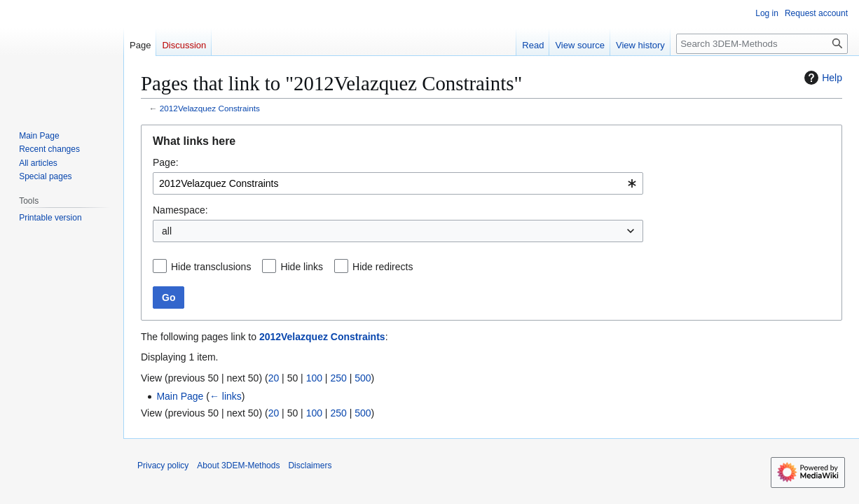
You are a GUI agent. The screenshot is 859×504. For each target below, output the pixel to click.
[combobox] (398, 183)
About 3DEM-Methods (238, 465)
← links (226, 396)
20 (274, 378)
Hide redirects (383, 267)
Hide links (302, 267)
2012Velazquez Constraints (210, 108)
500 (363, 378)
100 (314, 378)
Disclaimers (310, 465)
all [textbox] (167, 231)
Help (822, 78)
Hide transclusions (211, 267)
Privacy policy (163, 465)
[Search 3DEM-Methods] (762, 44)
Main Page (180, 396)
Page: (166, 162)
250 (338, 378)
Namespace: (180, 210)
